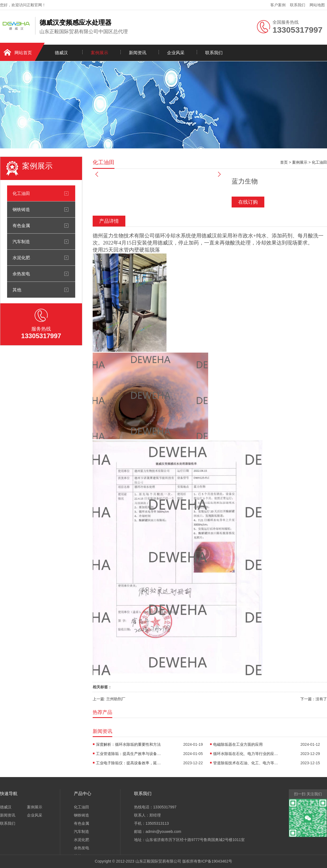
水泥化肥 (21, 258)
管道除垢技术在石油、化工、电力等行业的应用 (246, 763)
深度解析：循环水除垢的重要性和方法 (128, 744)
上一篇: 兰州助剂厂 (109, 699)
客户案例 (278, 5)
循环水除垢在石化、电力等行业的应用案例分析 (246, 754)
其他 (17, 290)
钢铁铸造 (21, 209)
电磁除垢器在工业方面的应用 (238, 744)
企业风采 (176, 53)
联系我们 (298, 5)
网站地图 (317, 5)
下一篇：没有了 (314, 699)
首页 (284, 162)
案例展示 (99, 53)
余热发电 (21, 274)
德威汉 (61, 53)
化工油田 (21, 193)
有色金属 (21, 225)
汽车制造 (21, 242)
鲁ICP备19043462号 (215, 861)
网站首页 (23, 53)
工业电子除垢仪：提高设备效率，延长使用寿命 (129, 763)
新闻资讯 (138, 53)
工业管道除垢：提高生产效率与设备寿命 (129, 754)
